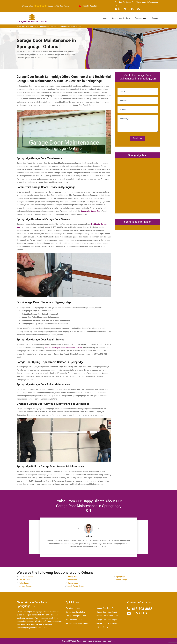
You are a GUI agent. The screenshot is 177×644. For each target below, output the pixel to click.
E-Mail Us (140, 613)
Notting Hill (72, 577)
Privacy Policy (102, 627)
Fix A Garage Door (73, 608)
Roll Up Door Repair (74, 620)
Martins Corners (25, 586)
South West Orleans (76, 586)
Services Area (141, 18)
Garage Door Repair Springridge (36, 26)
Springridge (121, 577)
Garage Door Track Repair (107, 608)
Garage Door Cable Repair (107, 624)
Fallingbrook (24, 583)
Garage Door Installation (76, 612)
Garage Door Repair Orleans (88, 641)
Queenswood (73, 583)
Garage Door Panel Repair (107, 620)
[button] (81, 529)
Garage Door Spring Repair (76, 616)
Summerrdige (122, 580)
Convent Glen (24, 580)
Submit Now (138, 138)
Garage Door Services (121, 18)
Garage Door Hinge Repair (107, 612)
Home (104, 18)
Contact (155, 18)
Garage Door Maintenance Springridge (66, 26)
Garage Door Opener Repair (77, 624)
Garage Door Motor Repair (107, 616)
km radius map (138, 185)
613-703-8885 (127, 9)
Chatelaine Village (26, 577)
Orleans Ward (73, 580)
